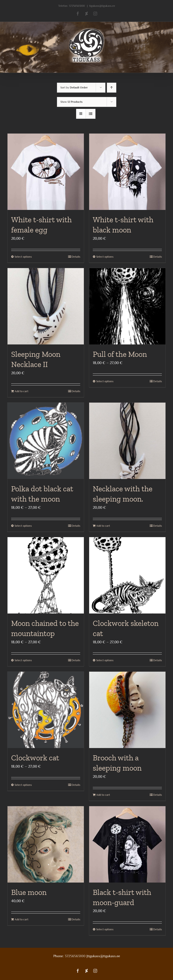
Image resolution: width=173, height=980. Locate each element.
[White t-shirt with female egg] (46, 172)
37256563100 (77, 6)
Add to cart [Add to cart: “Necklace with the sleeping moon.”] (103, 526)
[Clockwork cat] (46, 710)
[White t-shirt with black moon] (127, 172)
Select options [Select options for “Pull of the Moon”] (105, 381)
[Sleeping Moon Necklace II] (46, 306)
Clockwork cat (35, 758)
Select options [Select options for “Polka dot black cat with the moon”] (23, 526)
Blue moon (29, 892)
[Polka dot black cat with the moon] (46, 441)
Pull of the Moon (120, 354)
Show (71, 102)
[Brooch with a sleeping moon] (127, 710)
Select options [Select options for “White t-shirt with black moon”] (105, 257)
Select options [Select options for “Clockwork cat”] (23, 785)
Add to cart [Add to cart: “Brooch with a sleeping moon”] (103, 795)
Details (76, 257)
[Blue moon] (46, 844)
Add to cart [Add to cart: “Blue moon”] (21, 919)
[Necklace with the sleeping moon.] (127, 441)
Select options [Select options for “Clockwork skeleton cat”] (105, 660)
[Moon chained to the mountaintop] (46, 575)
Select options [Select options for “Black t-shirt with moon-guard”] (105, 929)
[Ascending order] (112, 88)
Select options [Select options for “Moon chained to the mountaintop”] (23, 660)
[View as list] (90, 114)
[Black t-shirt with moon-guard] (127, 844)
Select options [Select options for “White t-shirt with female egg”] (23, 257)
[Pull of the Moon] (127, 306)
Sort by (74, 88)
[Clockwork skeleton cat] (127, 575)
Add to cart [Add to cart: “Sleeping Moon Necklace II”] (21, 391)
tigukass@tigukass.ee (102, 6)
